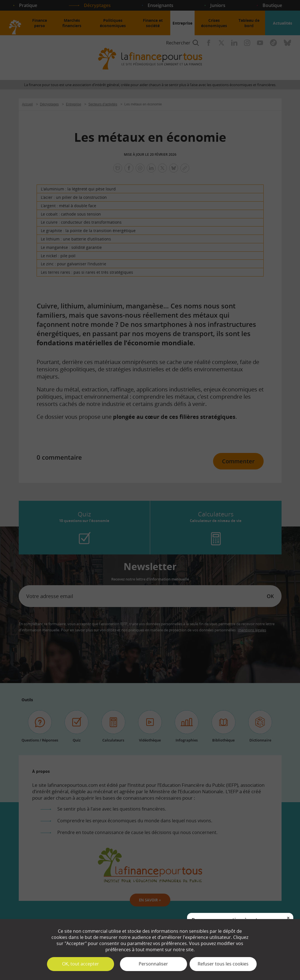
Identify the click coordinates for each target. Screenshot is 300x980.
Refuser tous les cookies (223, 964)
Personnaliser (153, 964)
